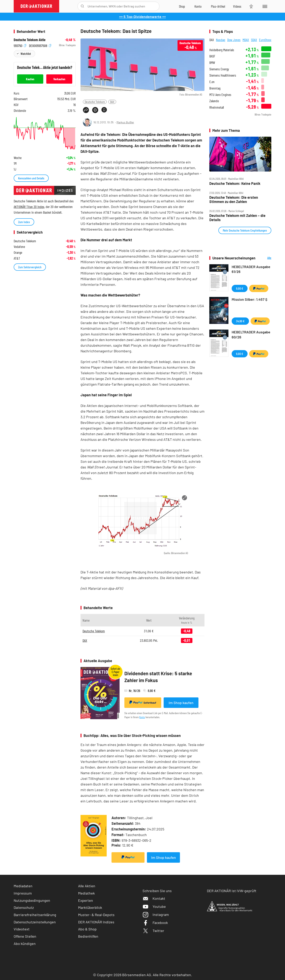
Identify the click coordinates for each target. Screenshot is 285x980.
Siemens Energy (219, 69)
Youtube (154, 906)
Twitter (153, 931)
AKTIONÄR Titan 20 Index (29, 207)
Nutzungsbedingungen (32, 900)
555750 (20, 45)
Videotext (22, 929)
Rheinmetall (217, 107)
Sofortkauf (143, 702)
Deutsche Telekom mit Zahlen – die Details (237, 218)
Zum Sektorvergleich (30, 267)
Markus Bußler (125, 122)
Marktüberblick (90, 907)
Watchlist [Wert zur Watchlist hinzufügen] (26, 54)
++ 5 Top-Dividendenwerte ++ (142, 17)
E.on (212, 82)
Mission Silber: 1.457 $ (249, 299)
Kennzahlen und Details (31, 178)
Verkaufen (59, 79)
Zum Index (24, 222)
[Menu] (264, 6)
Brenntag (215, 88)
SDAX (254, 40)
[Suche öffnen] (82, 6)
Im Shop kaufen (181, 703)
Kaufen (30, 79)
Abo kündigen (25, 944)
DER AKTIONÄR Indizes (96, 922)
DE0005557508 (40, 45)
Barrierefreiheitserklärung (35, 915)
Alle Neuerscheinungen (264, 258)
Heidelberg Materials (222, 50)
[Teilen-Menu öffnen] (86, 110)
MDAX (246, 40)
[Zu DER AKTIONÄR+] (218, 6)
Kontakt (154, 898)
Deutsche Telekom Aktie (30, 40)
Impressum (23, 893)
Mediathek (86, 893)
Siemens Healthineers (223, 75)
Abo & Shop (87, 929)
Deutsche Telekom (95, 102)
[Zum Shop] (182, 6)
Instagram (156, 914)
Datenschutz (24, 907)
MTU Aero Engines (220, 95)
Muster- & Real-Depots (96, 915)
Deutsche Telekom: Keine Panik (235, 184)
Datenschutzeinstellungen (35, 922)
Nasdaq (221, 40)
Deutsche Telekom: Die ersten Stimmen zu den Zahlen (234, 199)
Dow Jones (234, 40)
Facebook (155, 923)
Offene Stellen (25, 936)
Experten (86, 900)
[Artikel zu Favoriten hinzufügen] (104, 110)
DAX (112, 102)
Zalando (214, 101)
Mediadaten (23, 886)
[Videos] (237, 6)
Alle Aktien (87, 886)
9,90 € (240, 288)
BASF (212, 56)
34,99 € (240, 321)
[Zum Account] (198, 6)
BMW (212, 63)
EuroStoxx (265, 40)
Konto (142, 717)
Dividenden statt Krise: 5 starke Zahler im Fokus (158, 677)
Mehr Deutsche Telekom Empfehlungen (245, 230)
